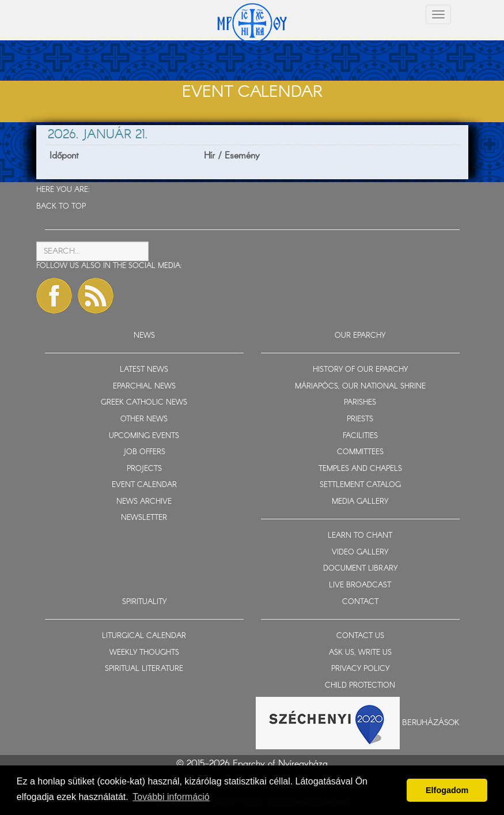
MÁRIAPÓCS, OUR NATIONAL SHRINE (360, 386)
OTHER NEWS (144, 419)
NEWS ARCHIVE (144, 502)
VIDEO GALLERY (360, 552)
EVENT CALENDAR (144, 485)
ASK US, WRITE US (360, 653)
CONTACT (360, 602)
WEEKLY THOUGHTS (144, 653)
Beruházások (431, 723)
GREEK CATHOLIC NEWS (144, 403)
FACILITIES (360, 436)
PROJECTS (144, 469)
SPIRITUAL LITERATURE (144, 669)
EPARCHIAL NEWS (144, 386)
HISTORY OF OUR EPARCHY (360, 370)
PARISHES (360, 403)
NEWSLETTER (144, 518)
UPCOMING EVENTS (144, 436)
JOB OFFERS (144, 452)
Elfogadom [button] (447, 790)
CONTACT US (360, 636)
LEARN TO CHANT (360, 536)
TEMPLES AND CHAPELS (360, 469)
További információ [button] (171, 797)
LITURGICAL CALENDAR (144, 636)
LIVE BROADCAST (360, 585)
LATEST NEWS (144, 370)
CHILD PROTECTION (360, 686)
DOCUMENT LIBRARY (360, 569)
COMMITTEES (360, 452)
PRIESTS (360, 419)
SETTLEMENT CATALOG (360, 485)
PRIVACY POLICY (360, 669)
